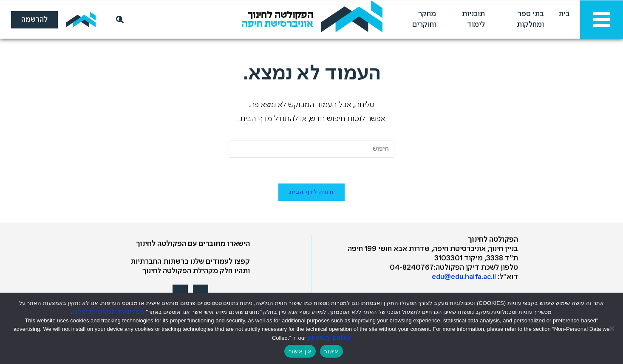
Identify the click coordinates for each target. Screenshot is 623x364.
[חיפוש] (118, 20)
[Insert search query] (311, 149)
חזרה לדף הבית (311, 192)
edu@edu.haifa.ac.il (464, 277)
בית (564, 14)
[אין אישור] (612, 328)
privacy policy (329, 337)
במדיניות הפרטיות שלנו (108, 312)
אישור (331, 351)
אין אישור (300, 351)
